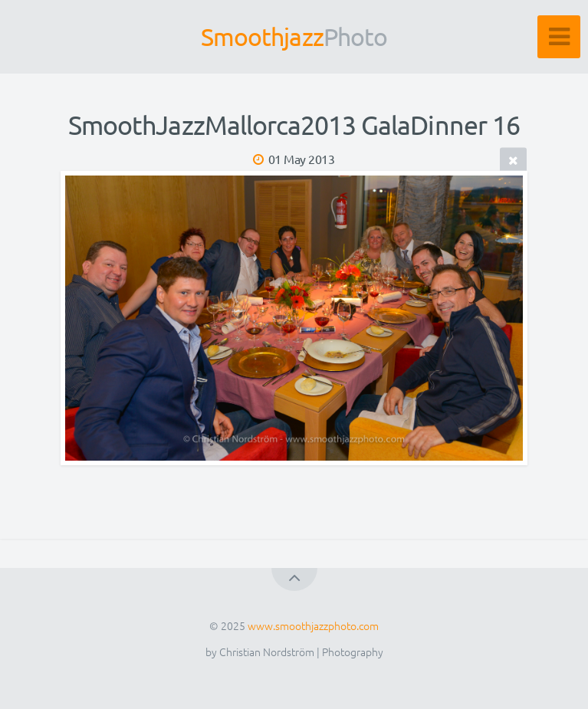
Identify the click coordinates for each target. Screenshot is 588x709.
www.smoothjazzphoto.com (313, 625)
